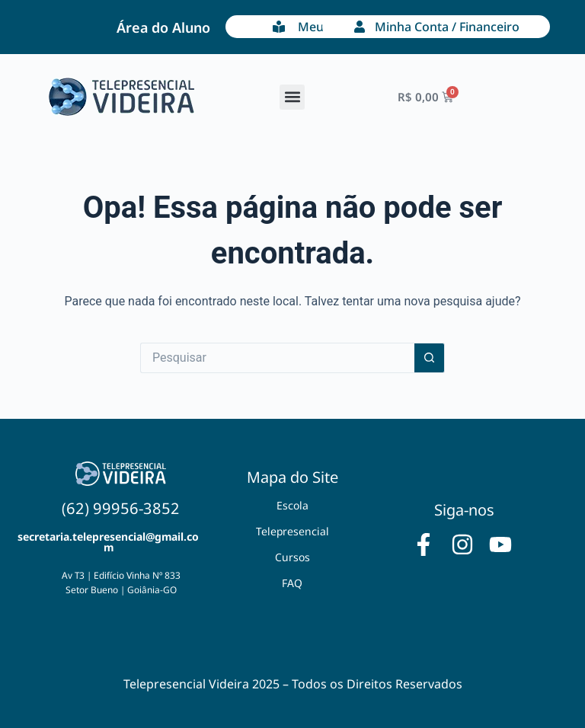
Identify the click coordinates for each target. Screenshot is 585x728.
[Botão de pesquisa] (430, 358)
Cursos (292, 557)
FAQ (292, 583)
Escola (292, 505)
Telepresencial (292, 531)
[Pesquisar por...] (277, 358)
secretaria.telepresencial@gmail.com (108, 542)
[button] (292, 97)
